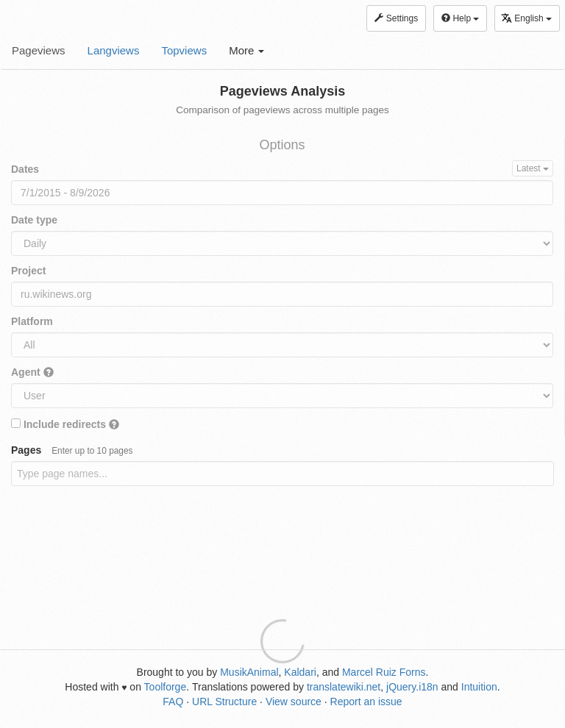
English (526, 18)
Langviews (114, 50)
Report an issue (366, 702)
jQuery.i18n (412, 687)
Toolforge (166, 687)
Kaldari (300, 672)
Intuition (479, 687)
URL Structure (224, 702)
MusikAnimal (249, 672)
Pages (72, 450)
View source (294, 702)
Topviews (184, 50)
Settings (396, 18)
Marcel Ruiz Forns (384, 672)
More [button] (246, 50)
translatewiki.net (344, 687)
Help (460, 18)
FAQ (173, 702)
